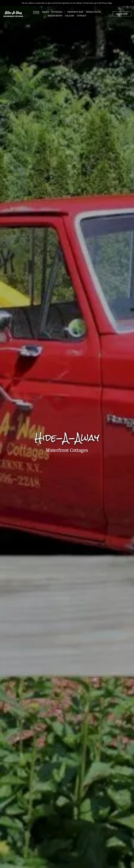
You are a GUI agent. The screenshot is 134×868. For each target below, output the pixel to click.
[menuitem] (36, 7)
